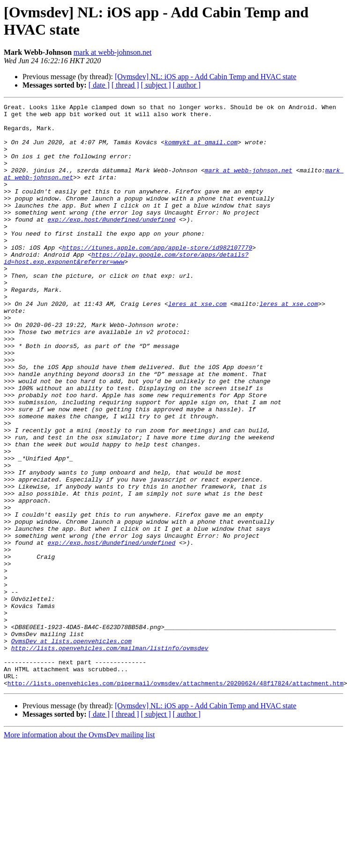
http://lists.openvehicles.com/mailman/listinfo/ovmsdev (110, 757)
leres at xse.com (197, 344)
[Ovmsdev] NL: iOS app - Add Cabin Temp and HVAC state (206, 77)
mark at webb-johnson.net (113, 52)
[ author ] (187, 85)
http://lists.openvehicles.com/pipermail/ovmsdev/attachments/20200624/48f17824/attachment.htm (176, 800)
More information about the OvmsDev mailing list (79, 851)
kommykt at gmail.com (201, 150)
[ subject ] (156, 85)
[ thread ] (125, 85)
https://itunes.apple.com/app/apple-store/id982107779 (157, 277)
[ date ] (99, 85)
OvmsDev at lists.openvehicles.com (71, 749)
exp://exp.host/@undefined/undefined (112, 243)
